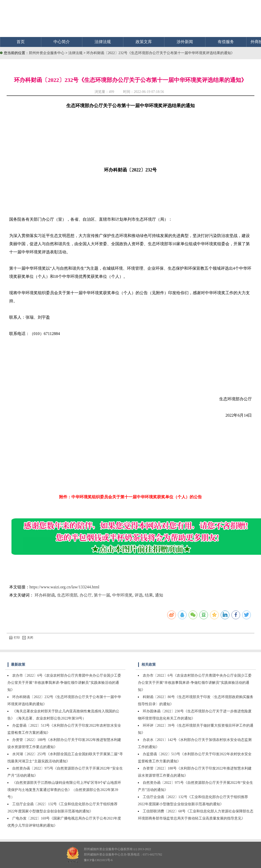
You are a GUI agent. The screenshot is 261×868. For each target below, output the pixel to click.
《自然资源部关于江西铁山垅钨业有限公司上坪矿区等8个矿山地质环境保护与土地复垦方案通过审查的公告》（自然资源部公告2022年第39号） (64, 790)
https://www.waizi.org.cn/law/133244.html (64, 587)
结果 (149, 595)
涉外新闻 (185, 42)
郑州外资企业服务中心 (47, 53)
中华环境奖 (122, 595)
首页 (21, 42)
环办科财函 (45, 595)
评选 (139, 595)
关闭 (28, 638)
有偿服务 (226, 42)
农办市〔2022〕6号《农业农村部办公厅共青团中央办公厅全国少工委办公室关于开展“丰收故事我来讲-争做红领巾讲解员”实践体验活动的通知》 (64, 683)
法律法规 (103, 42)
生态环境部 (67, 595)
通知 (159, 595)
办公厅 (86, 595)
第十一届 (102, 595)
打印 (15, 638)
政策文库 (144, 42)
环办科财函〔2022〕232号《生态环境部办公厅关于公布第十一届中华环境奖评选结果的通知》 (160, 53)
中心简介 (62, 42)
